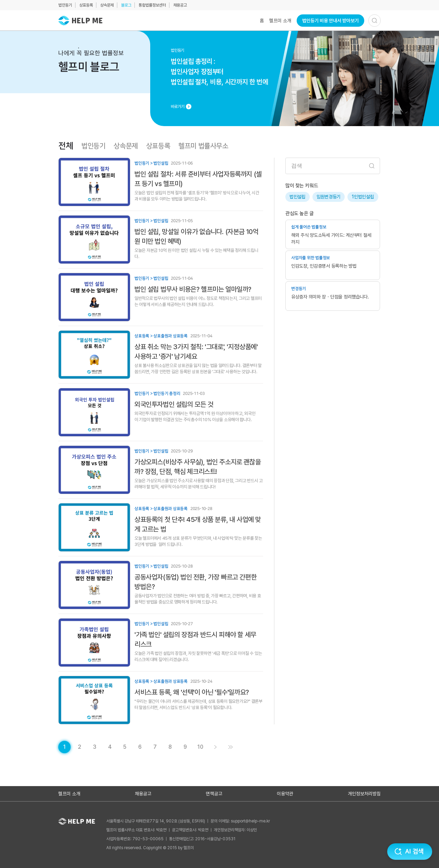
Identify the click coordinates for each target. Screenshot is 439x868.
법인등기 (65, 5)
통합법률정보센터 (152, 5)
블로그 (126, 5)
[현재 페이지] (64, 747)
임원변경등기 (329, 197)
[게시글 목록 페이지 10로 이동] (200, 747)
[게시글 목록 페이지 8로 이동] (170, 747)
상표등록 (86, 5)
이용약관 (285, 794)
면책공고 (214, 794)
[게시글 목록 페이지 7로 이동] (155, 747)
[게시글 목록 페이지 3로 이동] (95, 747)
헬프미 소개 (280, 21)
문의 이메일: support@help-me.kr (240, 821)
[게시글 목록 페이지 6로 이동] (140, 747)
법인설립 (298, 197)
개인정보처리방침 (364, 794)
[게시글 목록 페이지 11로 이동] (230, 747)
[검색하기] (375, 21)
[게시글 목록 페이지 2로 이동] (80, 747)
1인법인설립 (363, 197)
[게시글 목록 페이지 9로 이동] (185, 747)
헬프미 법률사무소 (203, 146)
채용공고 (180, 5)
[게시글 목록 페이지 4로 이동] (110, 747)
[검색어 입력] (333, 166)
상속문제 (107, 5)
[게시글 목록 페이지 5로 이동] (125, 747)
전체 (66, 146)
